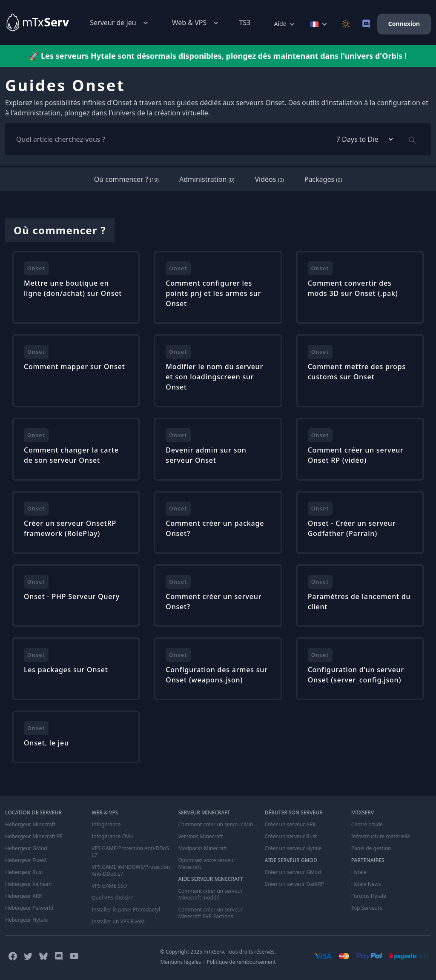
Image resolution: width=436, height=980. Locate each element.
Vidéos (270, 179)
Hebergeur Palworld (29, 908)
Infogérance (106, 825)
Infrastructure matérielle (381, 837)
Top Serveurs (367, 908)
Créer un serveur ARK (290, 825)
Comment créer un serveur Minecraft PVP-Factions (210, 913)
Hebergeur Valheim (29, 884)
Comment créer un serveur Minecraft (218, 825)
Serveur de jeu (120, 23)
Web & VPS (196, 23)
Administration (207, 179)
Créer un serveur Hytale (293, 848)
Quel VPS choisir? (112, 898)
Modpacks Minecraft (202, 848)
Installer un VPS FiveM (118, 922)
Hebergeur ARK (24, 896)
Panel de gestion (371, 848)
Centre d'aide (367, 825)
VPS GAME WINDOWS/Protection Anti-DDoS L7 (131, 871)
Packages (323, 179)
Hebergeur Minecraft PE (34, 837)
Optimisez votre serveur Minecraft (207, 864)
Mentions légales (181, 962)
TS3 (245, 23)
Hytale (359, 872)
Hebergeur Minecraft (30, 825)
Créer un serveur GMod (293, 872)
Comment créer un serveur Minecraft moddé (210, 894)
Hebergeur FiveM (26, 860)
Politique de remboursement (241, 962)
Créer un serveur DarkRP (294, 884)
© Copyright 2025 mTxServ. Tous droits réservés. (218, 952)
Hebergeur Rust (24, 872)
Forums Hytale (369, 896)
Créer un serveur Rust (291, 837)
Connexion (404, 24)
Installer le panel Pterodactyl (126, 910)
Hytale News (366, 884)
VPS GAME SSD (109, 886)
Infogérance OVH (112, 837)
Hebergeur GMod (26, 848)
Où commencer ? (126, 179)
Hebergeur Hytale (26, 920)
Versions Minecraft (200, 837)
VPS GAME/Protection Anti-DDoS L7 (130, 852)
